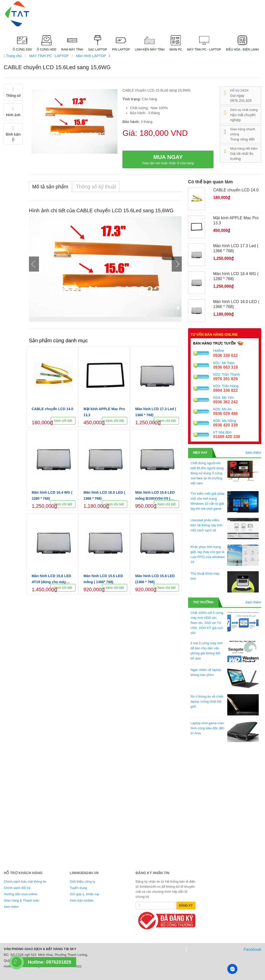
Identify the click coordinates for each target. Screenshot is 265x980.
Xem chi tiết (63, 421)
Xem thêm (253, 453)
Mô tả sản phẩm (50, 187)
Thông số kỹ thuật (96, 187)
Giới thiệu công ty (82, 882)
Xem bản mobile (81, 900)
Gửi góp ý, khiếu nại (84, 894)
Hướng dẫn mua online (20, 894)
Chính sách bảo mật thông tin (25, 882)
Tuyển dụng (78, 888)
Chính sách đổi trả (17, 888)
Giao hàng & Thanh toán (21, 900)
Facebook (252, 949)
